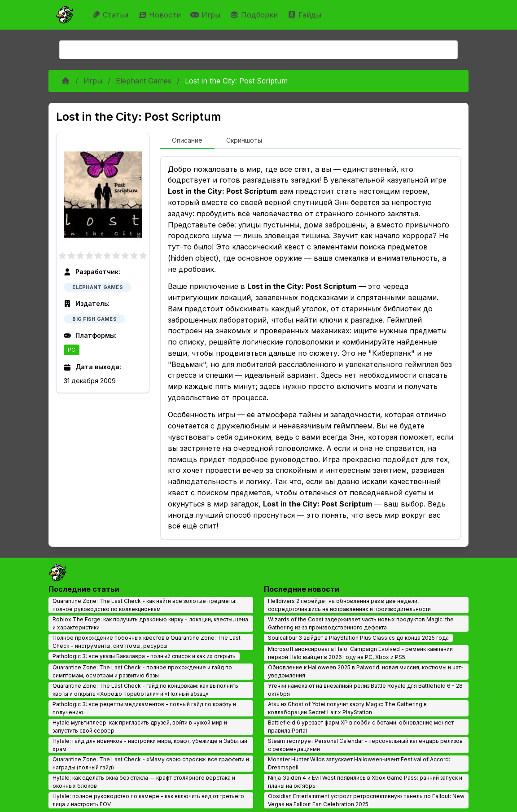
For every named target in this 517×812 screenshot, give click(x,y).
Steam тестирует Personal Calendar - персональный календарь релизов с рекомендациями (365, 745)
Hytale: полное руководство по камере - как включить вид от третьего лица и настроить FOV (148, 800)
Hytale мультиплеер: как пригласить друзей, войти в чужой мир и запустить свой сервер (140, 727)
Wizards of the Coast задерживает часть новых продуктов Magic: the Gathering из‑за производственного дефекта (361, 623)
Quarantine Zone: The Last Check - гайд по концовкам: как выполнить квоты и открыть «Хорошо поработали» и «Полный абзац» (145, 690)
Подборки (255, 15)
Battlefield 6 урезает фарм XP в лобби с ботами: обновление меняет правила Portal (361, 727)
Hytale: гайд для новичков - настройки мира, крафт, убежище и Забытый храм (150, 745)
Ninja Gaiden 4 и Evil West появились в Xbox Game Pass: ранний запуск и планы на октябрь (365, 782)
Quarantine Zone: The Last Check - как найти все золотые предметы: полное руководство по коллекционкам (145, 605)
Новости (160, 15)
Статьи (111, 15)
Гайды (305, 15)
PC (72, 350)
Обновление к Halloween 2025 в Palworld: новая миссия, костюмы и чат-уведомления (366, 671)
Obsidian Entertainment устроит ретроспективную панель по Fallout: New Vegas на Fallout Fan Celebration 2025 (366, 800)
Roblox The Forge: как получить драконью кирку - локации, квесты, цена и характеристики (150, 623)
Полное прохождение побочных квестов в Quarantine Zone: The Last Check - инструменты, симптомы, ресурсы (147, 642)
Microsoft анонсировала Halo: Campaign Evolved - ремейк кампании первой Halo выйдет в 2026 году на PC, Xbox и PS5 (360, 653)
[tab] (187, 141)
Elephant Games (144, 81)
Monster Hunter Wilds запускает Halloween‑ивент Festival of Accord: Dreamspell (359, 763)
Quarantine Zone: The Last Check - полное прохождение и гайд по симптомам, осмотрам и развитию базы (142, 671)
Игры (206, 15)
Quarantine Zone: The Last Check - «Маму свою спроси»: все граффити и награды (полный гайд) (151, 763)
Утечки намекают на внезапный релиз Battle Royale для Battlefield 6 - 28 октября (365, 690)
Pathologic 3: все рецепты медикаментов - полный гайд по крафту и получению (144, 708)
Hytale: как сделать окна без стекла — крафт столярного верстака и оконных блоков (144, 782)
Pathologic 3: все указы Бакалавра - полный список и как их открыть (144, 656)
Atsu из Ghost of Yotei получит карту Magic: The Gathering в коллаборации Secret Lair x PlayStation (347, 708)
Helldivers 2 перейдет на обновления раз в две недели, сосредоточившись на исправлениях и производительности (349, 605)
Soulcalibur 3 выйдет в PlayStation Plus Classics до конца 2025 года (358, 638)
